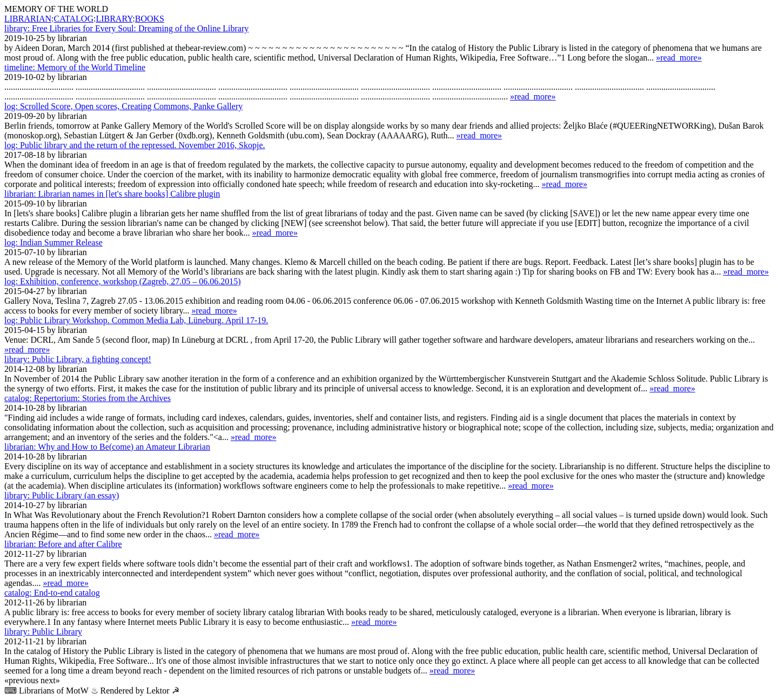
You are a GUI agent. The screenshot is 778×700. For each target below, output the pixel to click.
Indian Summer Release (53, 242)
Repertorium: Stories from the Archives (88, 398)
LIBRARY (114, 19)
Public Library (43, 632)
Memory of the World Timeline (75, 67)
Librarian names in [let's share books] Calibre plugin (112, 194)
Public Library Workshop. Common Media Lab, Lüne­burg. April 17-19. (136, 320)
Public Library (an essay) (62, 495)
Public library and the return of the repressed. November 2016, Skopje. (135, 145)
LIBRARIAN (28, 19)
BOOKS (150, 19)
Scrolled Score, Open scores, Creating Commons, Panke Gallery (123, 106)
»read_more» (679, 58)
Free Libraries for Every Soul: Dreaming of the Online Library (126, 28)
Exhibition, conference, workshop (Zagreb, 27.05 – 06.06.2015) (123, 281)
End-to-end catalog (52, 593)
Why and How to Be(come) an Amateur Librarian (107, 447)
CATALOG (74, 19)
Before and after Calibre (63, 544)
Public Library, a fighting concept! (78, 359)
